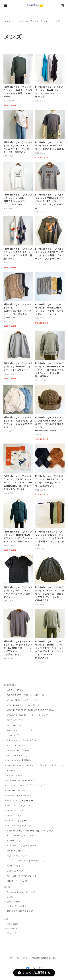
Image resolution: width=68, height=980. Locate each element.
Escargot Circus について (21, 892)
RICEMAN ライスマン (19, 826)
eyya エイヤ (14, 735)
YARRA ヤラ (14, 866)
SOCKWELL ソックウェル (21, 836)
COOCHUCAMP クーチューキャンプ (28, 715)
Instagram (13, 924)
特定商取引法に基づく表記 (20, 911)
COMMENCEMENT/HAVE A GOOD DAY (31, 710)
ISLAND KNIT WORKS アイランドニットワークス (35, 765)
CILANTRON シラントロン (23, 700)
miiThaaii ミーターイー (20, 800)
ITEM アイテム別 (17, 881)
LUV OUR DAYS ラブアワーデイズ (26, 785)
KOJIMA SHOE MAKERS (21, 780)
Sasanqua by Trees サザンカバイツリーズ (30, 831)
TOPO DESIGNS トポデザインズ (26, 861)
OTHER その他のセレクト (22, 876)
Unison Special (16, 851)
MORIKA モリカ (16, 790)
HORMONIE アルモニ (19, 750)
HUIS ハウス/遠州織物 (19, 760)
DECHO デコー (17, 720)
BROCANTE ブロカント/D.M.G (25, 695)
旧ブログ (11, 933)
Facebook (12, 929)
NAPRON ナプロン (19, 806)
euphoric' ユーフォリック (22, 730)
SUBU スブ (14, 841)
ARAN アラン (15, 690)
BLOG (10, 897)
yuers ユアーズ (15, 871)
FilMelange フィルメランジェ (32, 21)
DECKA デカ (14, 725)
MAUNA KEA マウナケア (21, 795)
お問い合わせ (14, 901)
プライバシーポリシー (18, 906)
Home (7, 21)
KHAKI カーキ (15, 775)
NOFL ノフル (14, 815)
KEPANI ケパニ (16, 770)
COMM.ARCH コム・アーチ (23, 705)
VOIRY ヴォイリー (17, 856)
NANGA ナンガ (16, 810)
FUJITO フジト (16, 745)
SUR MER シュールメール (22, 846)
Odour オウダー (17, 821)
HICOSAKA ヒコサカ (19, 755)
